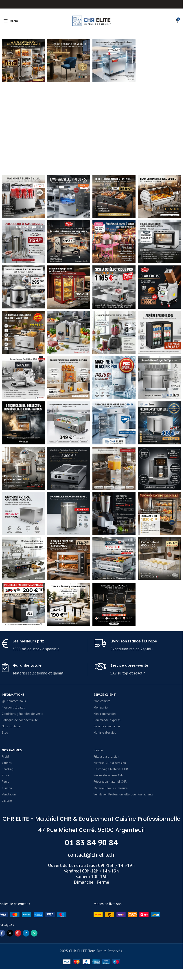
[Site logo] (91, 20)
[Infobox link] (45, 939)
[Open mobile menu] (11, 21)
